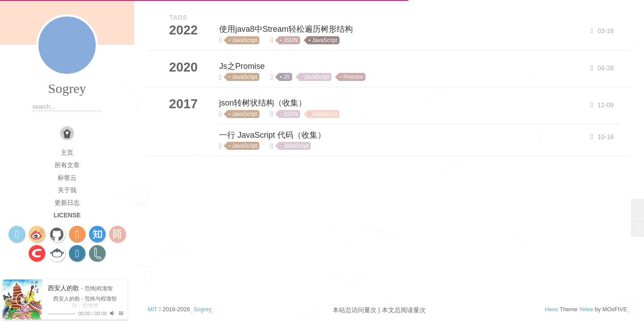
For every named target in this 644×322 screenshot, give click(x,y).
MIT (153, 309)
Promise (353, 77)
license (67, 215)
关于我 (67, 190)
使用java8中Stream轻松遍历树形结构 (286, 29)
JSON (291, 40)
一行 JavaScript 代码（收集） (272, 135)
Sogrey (67, 88)
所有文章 (67, 165)
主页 (67, 153)
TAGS (178, 17)
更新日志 (67, 203)
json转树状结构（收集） (263, 103)
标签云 (67, 178)
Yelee (586, 309)
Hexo (551, 309)
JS (287, 77)
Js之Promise (242, 66)
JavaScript (245, 40)
